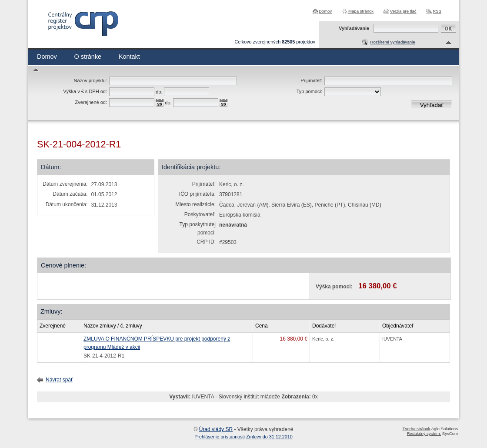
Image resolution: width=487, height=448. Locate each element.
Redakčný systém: (424, 433)
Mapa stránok (361, 11)
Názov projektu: (90, 80)
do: (159, 92)
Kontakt (129, 57)
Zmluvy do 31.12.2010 (269, 437)
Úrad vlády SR (216, 429)
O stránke (88, 57)
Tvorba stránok (417, 429)
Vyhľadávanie (354, 28)
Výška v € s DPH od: (85, 91)
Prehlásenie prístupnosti (220, 437)
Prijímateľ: (311, 80)
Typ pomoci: (309, 91)
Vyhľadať (432, 105)
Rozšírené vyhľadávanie (392, 42)
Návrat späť (59, 380)
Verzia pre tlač (403, 11)
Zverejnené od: (91, 102)
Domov (325, 11)
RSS (437, 11)
